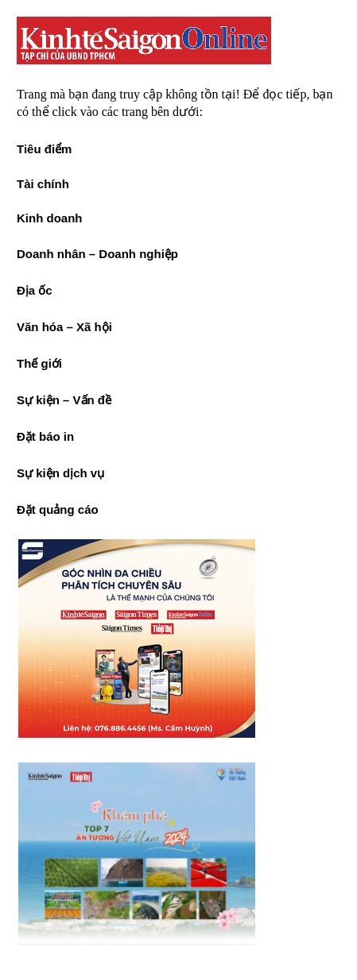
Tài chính (43, 184)
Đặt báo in (45, 436)
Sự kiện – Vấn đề (64, 400)
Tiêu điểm (44, 149)
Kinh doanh (50, 218)
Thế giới (39, 363)
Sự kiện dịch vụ (60, 473)
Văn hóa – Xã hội (64, 327)
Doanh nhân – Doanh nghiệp (97, 254)
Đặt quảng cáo (58, 509)
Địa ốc (35, 290)
